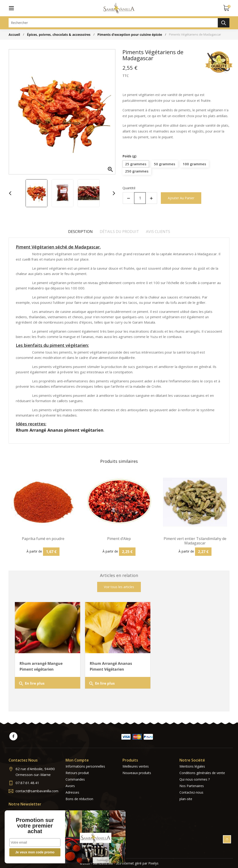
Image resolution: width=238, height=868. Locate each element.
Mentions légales (192, 766)
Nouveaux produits (137, 773)
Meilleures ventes (136, 766)
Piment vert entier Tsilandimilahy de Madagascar (195, 541)
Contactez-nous (191, 792)
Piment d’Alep (119, 539)
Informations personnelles (85, 766)
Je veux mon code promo (35, 852)
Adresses (72, 792)
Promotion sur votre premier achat (35, 826)
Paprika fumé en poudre (43, 539)
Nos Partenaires (192, 786)
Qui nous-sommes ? (195, 779)
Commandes (75, 779)
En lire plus (31, 684)
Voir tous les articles (119, 587)
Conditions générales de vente (202, 773)
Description (80, 232)
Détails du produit (119, 232)
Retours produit (77, 773)
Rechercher (224, 23)
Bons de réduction (79, 799)
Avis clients (158, 232)
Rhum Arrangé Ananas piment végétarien (60, 430)
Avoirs (70, 786)
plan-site (186, 799)
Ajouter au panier (181, 198)
